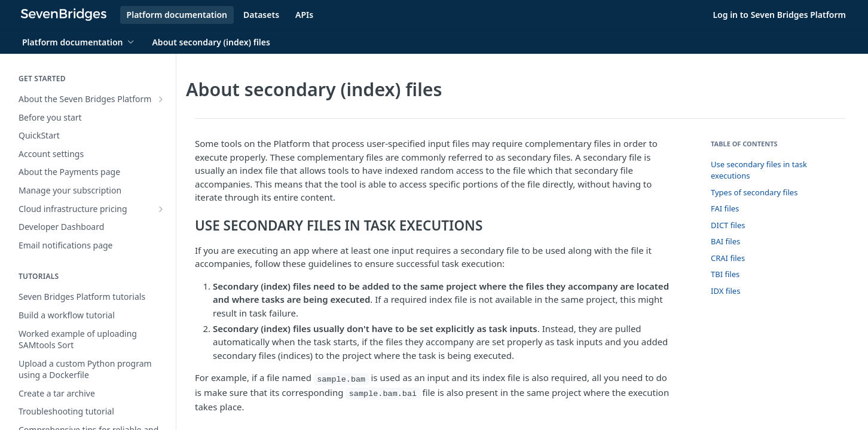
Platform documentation (177, 15)
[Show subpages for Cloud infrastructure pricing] (161, 209)
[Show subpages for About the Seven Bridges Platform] (161, 99)
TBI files (725, 274)
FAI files (725, 208)
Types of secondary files (754, 192)
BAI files (725, 241)
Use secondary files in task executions (759, 170)
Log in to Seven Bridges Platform (779, 15)
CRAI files (728, 258)
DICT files (728, 225)
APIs (304, 15)
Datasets (261, 15)
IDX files (725, 291)
